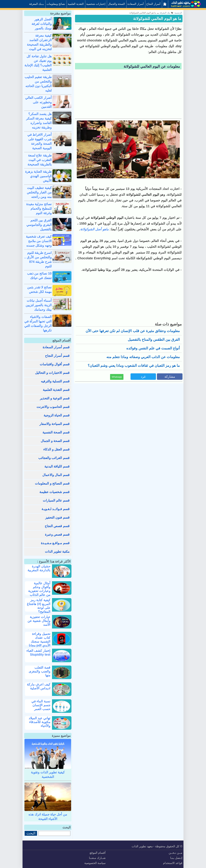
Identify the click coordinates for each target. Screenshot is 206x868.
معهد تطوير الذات (142, 846)
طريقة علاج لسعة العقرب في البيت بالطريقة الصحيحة (40, 160)
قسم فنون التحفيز (57, 517)
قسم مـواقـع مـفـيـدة (55, 543)
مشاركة (170, 377)
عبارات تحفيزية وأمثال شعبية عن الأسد (39, 621)
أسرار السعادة (136, 4)
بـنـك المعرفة (37, 4)
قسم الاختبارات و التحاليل (52, 373)
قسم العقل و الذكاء (56, 449)
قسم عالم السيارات (56, 500)
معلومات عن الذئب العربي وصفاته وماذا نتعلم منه (143, 357)
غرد (143, 377)
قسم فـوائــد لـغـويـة (56, 509)
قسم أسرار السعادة (56, 347)
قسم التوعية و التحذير (55, 398)
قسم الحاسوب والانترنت (53, 407)
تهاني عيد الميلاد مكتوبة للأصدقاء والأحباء (40, 722)
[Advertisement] (128, 94)
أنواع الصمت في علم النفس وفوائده (153, 348)
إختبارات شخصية (96, 4)
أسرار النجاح (153, 4)
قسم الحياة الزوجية (57, 415)
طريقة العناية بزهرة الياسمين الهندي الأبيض (38, 176)
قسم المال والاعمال (56, 475)
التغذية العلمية (76, 4)
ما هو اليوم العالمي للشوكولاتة (157, 19)
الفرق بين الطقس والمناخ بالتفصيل (154, 340)
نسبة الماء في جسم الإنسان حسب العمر (41, 705)
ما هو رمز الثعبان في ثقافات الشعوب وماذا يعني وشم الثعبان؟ (134, 366)
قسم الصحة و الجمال (55, 441)
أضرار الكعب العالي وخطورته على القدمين (38, 102)
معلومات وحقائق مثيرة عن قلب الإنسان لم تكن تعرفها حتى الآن (133, 331)
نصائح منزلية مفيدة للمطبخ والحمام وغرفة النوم (39, 209)
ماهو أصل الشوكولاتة (94, 229)
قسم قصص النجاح (57, 526)
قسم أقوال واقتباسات (55, 364)
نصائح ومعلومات (56, 4)
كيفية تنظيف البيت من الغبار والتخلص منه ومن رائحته (39, 192)
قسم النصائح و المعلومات (52, 483)
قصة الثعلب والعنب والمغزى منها (40, 671)
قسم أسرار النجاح (57, 356)
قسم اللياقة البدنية (57, 466)
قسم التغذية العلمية (56, 390)
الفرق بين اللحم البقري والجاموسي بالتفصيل (39, 225)
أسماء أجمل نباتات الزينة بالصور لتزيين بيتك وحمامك (39, 305)
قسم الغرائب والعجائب (54, 458)
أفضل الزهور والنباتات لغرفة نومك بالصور (42, 24)
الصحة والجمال (117, 4)
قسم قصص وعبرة (57, 534)
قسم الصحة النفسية (56, 432)
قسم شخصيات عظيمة (54, 492)
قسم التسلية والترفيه (55, 381)
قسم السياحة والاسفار (54, 424)
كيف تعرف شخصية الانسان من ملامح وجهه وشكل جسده (39, 241)
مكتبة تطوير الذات (57, 552)
